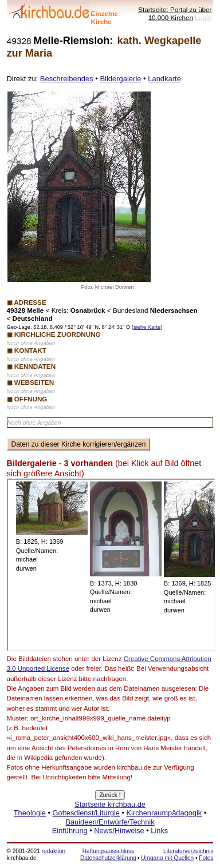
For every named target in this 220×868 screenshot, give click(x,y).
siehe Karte (147, 327)
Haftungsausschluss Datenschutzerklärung (108, 855)
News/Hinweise (119, 831)
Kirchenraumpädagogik (164, 813)
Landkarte (164, 79)
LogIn (203, 17)
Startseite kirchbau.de (110, 804)
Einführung (70, 831)
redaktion (54, 851)
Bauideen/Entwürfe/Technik (110, 822)
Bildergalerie (120, 79)
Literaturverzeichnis (188, 851)
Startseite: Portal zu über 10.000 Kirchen (175, 13)
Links (159, 831)
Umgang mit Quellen (167, 858)
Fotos (206, 858)
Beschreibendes (67, 79)
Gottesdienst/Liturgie (86, 813)
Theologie (30, 813)
